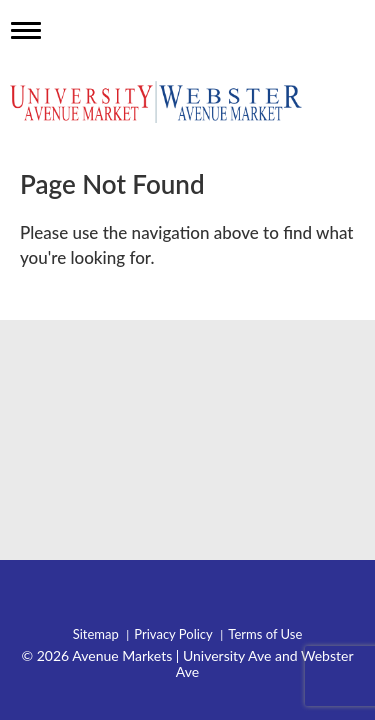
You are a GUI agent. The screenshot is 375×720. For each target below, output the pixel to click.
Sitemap (96, 634)
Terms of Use (265, 634)
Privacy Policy (173, 634)
